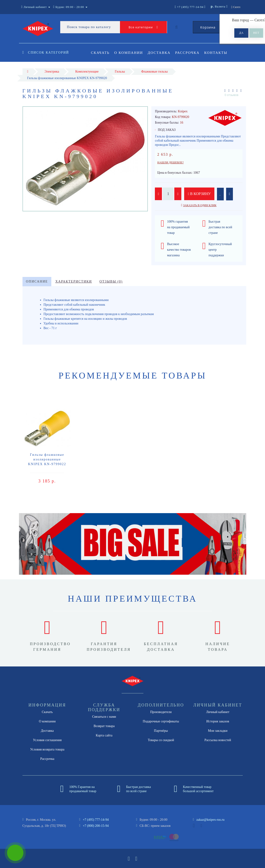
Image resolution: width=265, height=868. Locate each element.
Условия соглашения (47, 740)
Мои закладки (218, 731)
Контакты (219, 53)
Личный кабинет (218, 712)
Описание (37, 281)
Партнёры (161, 731)
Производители (161, 712)
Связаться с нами (104, 717)
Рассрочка (190, 53)
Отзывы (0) (111, 281)
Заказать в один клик (200, 205)
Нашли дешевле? (170, 162)
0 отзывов (232, 95)
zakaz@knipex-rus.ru (210, 820)
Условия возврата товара (47, 749)
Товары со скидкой (161, 740)
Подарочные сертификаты (161, 721)
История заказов (218, 721)
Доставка (160, 53)
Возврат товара (104, 726)
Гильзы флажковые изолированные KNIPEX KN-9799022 (47, 459)
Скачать (100, 53)
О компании (129, 53)
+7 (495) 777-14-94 (96, 820)
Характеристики (74, 281)
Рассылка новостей (218, 740)
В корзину (199, 194)
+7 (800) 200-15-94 (96, 826)
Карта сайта (104, 735)
